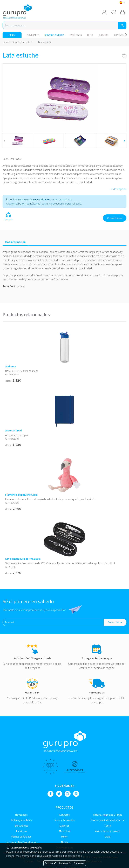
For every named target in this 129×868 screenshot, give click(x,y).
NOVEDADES (33, 35)
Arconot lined (13, 430)
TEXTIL (108, 826)
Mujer (64, 836)
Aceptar (50, 863)
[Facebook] (50, 794)
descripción (119, 189)
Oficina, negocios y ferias (108, 815)
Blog (90, 35)
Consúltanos (115, 218)
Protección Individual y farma (108, 820)
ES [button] (122, 2)
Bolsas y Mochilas (21, 820)
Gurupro (103, 35)
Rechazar (65, 863)
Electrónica (21, 826)
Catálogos (76, 35)
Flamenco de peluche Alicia (21, 495)
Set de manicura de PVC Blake (23, 559)
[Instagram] (68, 794)
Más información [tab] (15, 242)
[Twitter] (59, 794)
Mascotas (64, 831)
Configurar (79, 863)
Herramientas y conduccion (21, 842)
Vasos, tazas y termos (108, 831)
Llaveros (64, 826)
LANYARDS (64, 815)
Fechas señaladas (21, 836)
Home (6, 42)
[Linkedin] (76, 794)
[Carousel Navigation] (126, 35)
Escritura (21, 831)
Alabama (11, 366)
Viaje (108, 836)
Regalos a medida (54, 35)
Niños (64, 842)
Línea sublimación (64, 820)
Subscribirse (115, 622)
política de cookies (70, 856)
